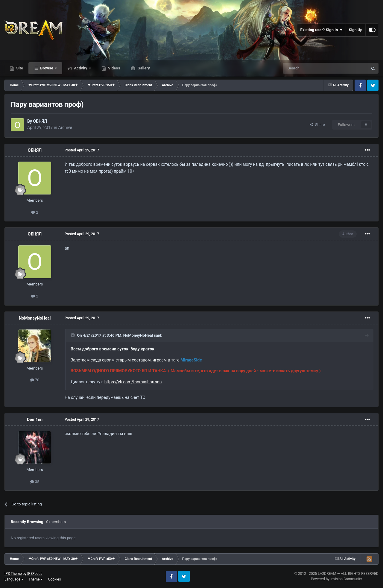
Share (317, 125)
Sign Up (356, 30)
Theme (36, 579)
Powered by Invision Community (336, 579)
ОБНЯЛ (40, 121)
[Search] (311, 68)
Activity (81, 68)
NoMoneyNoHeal (35, 318)
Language (14, 579)
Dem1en (35, 420)
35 (35, 482)
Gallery (143, 68)
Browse (47, 68)
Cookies (55, 579)
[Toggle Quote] (73, 335)
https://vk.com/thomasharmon (133, 382)
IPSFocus (35, 574)
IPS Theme (13, 574)
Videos (114, 68)
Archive (65, 127)
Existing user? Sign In (322, 30)
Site (19, 68)
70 (35, 380)
